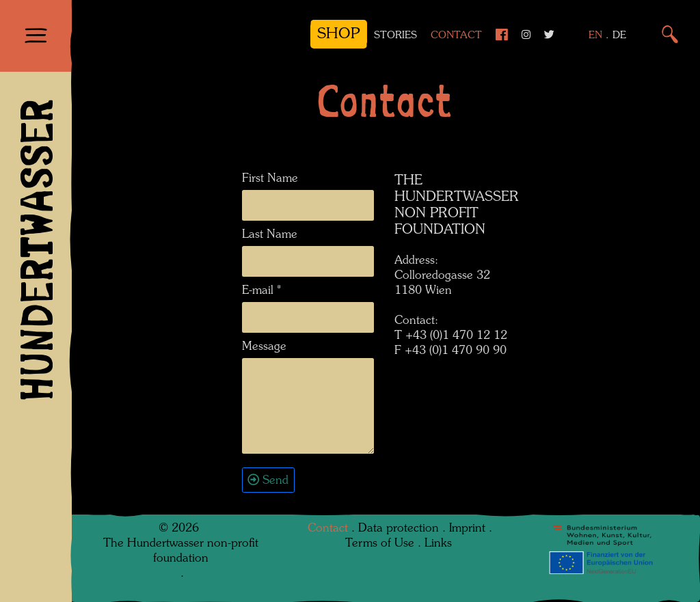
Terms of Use (380, 544)
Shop (339, 34)
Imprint (467, 529)
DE (619, 36)
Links (438, 544)
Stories (395, 36)
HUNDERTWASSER (36, 250)
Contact (456, 36)
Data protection (399, 529)
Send (275, 481)
